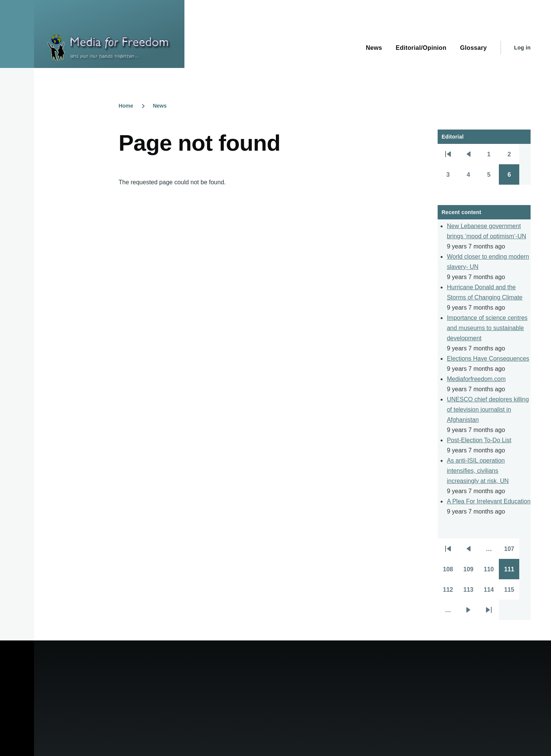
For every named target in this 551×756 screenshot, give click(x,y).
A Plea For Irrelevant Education (488, 501)
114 (491, 592)
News (160, 106)
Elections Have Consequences (488, 359)
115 (512, 592)
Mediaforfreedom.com (476, 379)
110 (491, 572)
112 (450, 592)
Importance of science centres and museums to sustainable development (487, 328)
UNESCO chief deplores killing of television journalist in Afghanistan (488, 410)
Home (126, 106)
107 (512, 551)
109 (471, 572)
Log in (522, 48)
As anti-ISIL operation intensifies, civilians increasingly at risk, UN (478, 471)
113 (471, 592)
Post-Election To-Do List (479, 440)
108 (450, 572)
